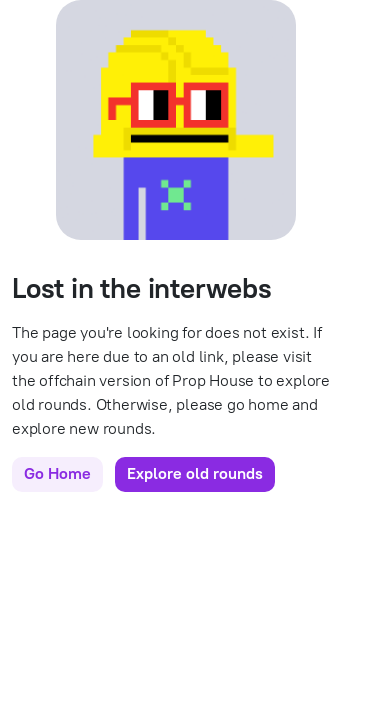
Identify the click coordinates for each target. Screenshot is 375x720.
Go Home (57, 473)
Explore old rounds (195, 473)
